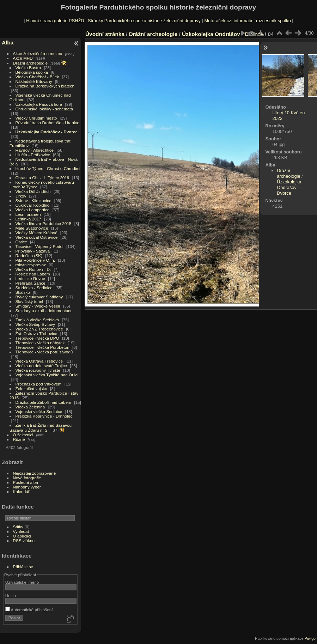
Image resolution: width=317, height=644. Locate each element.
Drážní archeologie (31, 63)
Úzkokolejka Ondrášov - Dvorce (47, 132)
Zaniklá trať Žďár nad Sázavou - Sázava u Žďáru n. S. (42, 428)
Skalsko (23, 292)
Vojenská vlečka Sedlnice (39, 411)
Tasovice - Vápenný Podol (39, 246)
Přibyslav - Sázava (33, 251)
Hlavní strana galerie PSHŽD (55, 21)
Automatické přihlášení (29, 610)
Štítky (18, 527)
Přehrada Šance (31, 283)
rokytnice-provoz (31, 265)
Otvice (21, 242)
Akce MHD (23, 58)
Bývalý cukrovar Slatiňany (39, 297)
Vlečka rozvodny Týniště (38, 370)
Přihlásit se (23, 567)
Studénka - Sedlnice (34, 288)
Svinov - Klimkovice (33, 201)
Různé (19, 439)
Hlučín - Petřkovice (33, 155)
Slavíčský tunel (29, 301)
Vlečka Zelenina (30, 407)
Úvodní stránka (105, 34)
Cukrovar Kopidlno (33, 205)
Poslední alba (26, 482)
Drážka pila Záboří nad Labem (43, 402)
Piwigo (310, 638)
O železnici (23, 435)
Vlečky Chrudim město (36, 118)
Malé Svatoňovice (32, 228)
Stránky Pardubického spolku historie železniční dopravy (144, 21)
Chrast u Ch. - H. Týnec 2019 (42, 178)
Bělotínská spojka (32, 72)
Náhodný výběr (27, 487)
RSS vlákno (24, 540)
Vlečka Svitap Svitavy (35, 324)
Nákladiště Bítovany (34, 81)
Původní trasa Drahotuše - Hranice (47, 123)
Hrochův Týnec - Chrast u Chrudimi (48, 168)
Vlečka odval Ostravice (37, 237)
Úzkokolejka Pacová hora (39, 104)
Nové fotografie (27, 478)
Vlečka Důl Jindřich (33, 191)
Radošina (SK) (29, 256)
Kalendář (21, 491)
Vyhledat (21, 531)
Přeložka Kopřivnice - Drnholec (44, 416)
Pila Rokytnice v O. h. (35, 260)
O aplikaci (22, 536)
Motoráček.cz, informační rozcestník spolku (247, 21)
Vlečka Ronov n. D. (33, 269)
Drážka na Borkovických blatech (45, 86)
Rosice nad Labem (33, 274)
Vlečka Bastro (28, 68)
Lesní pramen (28, 214)
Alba (8, 42)
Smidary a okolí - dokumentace (44, 311)
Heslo (11, 596)
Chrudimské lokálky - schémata (44, 109)
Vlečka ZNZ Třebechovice (39, 329)
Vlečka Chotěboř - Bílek (37, 77)
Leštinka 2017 (28, 219)
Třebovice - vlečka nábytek (40, 343)
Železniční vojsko (32, 388)
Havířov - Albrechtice (35, 150)
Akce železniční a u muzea (38, 53)
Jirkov (21, 196)
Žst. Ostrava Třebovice (36, 333)
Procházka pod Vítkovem (39, 384)
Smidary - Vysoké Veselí (38, 306)
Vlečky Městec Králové (36, 233)
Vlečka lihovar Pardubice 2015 (44, 223)
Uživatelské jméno (22, 582)
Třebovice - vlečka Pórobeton (42, 347)
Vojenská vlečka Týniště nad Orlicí (47, 375)
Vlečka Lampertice (33, 210)
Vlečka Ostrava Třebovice (39, 361)
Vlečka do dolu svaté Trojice (41, 366)
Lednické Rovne (30, 278)
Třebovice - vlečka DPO (37, 338)
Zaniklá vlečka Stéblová (37, 320)
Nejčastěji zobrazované (35, 473)
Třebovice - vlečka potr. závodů (44, 352)
